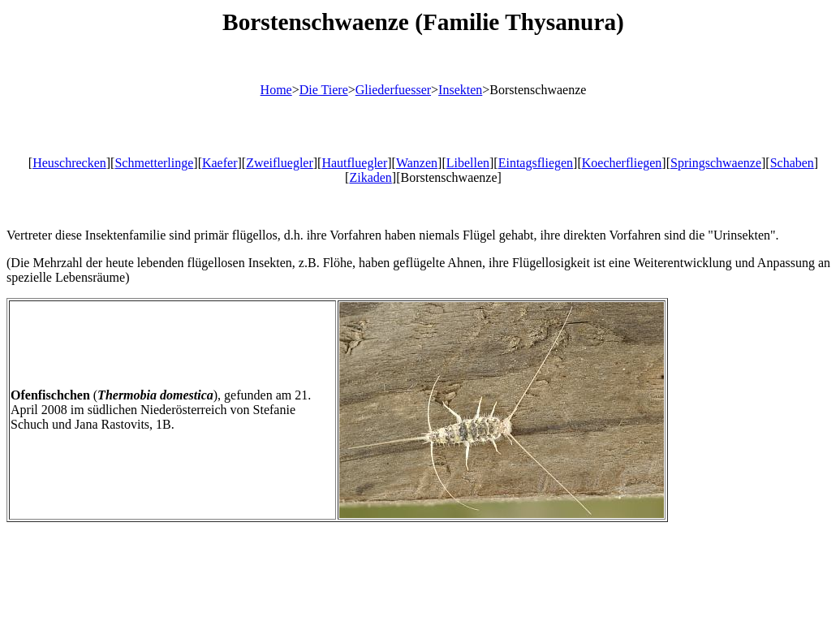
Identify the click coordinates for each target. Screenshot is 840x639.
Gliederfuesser (393, 90)
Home (276, 90)
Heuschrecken (69, 163)
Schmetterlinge (154, 163)
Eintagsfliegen (536, 163)
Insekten (460, 90)
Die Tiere (324, 90)
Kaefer (220, 163)
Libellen (468, 163)
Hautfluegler (354, 163)
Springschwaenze (716, 163)
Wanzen (417, 163)
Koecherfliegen (622, 163)
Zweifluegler (280, 163)
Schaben (792, 163)
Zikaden (370, 177)
